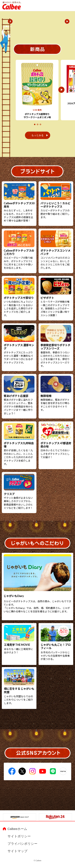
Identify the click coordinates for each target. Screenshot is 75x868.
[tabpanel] (37, 90)
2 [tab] (38, 125)
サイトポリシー (19, 836)
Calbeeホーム (17, 829)
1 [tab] (35, 125)
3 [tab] (41, 125)
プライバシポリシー (22, 844)
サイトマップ (18, 851)
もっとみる (37, 135)
